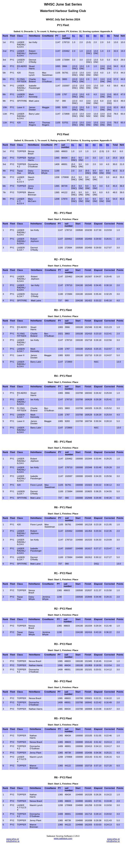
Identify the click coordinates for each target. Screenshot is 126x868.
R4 (95, 36)
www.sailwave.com (63, 838)
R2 (81, 36)
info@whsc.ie (13, 841)
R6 (108, 36)
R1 (74, 36)
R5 (102, 36)
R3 (88, 36)
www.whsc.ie (13, 839)
